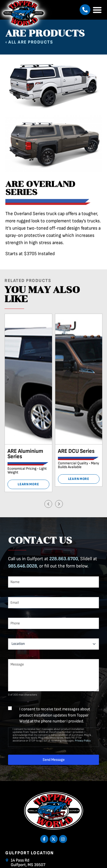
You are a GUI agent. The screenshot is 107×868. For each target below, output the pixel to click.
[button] (85, 10)
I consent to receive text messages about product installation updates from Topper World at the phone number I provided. (55, 715)
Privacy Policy (83, 741)
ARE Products (35, 42)
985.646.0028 (23, 566)
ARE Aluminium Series (25, 454)
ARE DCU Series (76, 451)
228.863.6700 (64, 559)
